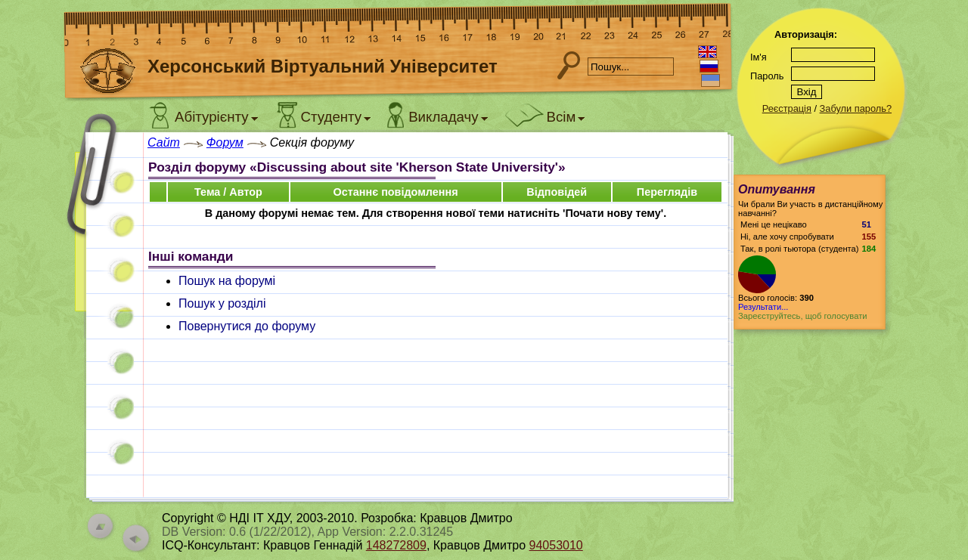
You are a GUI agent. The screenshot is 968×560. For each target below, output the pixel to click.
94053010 (556, 545)
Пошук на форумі (227, 281)
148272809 (396, 545)
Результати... (763, 307)
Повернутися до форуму (247, 326)
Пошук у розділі (222, 303)
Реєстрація (787, 108)
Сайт (164, 142)
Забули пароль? (856, 108)
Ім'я (759, 57)
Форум (225, 142)
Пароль (767, 76)
